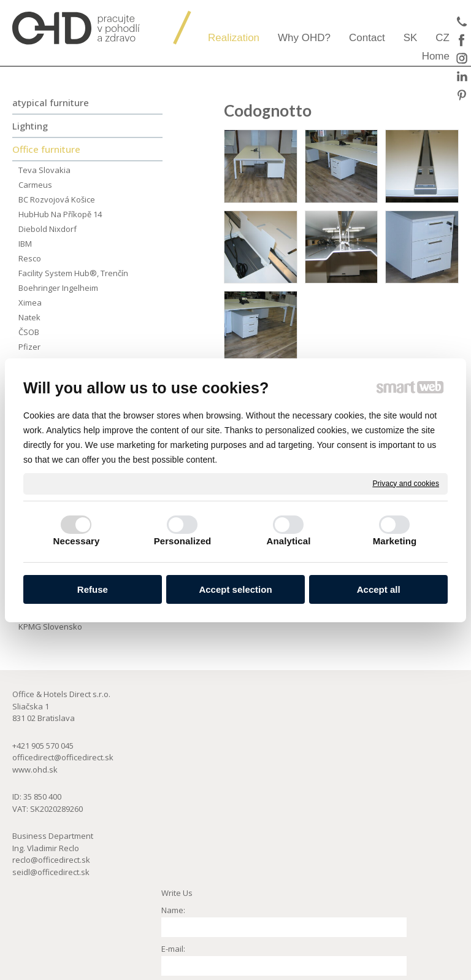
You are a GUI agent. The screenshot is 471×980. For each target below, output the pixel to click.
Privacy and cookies (406, 483)
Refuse (93, 589)
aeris (373, 716)
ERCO (373, 727)
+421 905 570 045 (43, 746)
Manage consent (393, 974)
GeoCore (380, 751)
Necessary (77, 541)
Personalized (183, 541)
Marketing (395, 541)
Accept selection (235, 589)
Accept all (379, 589)
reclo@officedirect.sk (51, 860)
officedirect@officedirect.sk (63, 757)
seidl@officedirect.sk (51, 872)
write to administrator (238, 974)
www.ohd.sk (35, 770)
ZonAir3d (380, 739)
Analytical (289, 541)
